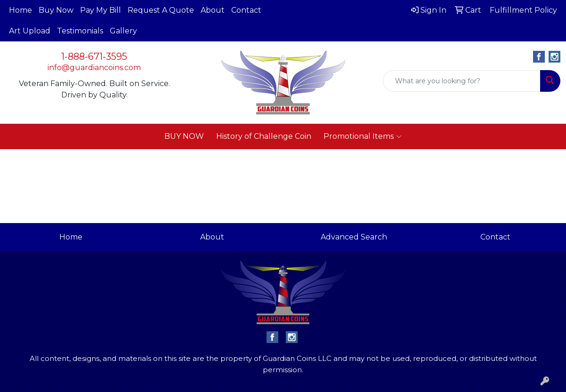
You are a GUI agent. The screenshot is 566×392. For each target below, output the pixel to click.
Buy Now (56, 10)
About (213, 10)
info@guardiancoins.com (94, 68)
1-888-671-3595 (94, 56)
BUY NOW (184, 136)
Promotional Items (363, 136)
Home (20, 10)
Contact (246, 10)
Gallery (123, 31)
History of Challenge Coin (264, 136)
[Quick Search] (462, 81)
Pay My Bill (101, 10)
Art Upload (30, 31)
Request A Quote (161, 10)
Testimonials (80, 31)
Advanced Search (354, 237)
